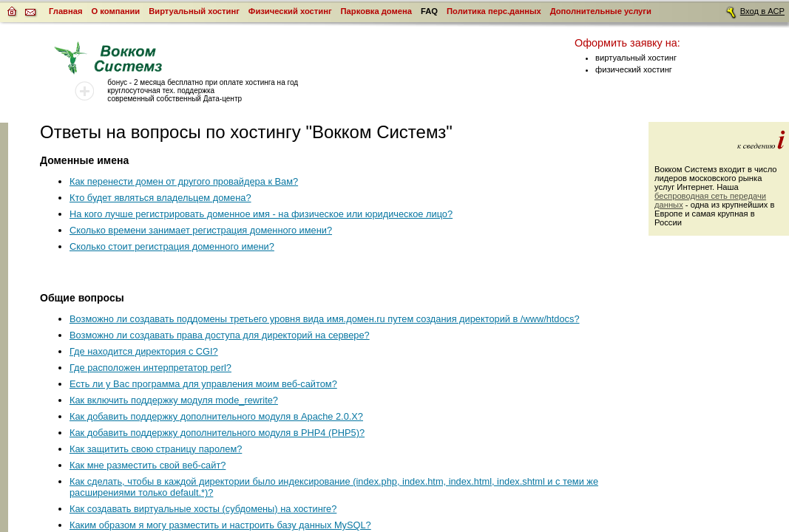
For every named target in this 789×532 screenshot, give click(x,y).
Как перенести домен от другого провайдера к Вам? (184, 181)
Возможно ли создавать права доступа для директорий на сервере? (220, 335)
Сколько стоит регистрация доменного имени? (172, 246)
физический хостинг (634, 69)
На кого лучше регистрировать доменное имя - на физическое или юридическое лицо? (261, 214)
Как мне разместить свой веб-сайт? (148, 465)
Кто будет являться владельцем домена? (160, 198)
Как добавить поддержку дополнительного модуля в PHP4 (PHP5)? (217, 433)
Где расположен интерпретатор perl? (150, 368)
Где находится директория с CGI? (144, 351)
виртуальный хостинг (636, 58)
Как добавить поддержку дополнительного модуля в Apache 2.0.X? (216, 416)
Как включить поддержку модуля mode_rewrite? (174, 400)
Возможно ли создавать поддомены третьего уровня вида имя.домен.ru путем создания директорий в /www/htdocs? (325, 319)
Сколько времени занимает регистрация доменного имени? (201, 230)
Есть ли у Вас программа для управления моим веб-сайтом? (203, 384)
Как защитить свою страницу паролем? (156, 449)
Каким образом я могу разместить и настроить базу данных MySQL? (220, 525)
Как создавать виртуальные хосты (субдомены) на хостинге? (203, 509)
